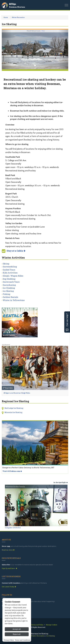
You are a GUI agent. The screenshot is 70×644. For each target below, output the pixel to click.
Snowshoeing (9, 285)
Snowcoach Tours (11, 282)
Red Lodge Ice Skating (14, 408)
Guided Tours (9, 270)
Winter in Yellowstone (14, 300)
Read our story (8, 550)
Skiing (6, 264)
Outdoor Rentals (10, 297)
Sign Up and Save (9, 568)
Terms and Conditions (23, 641)
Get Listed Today (9, 587)
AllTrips (13, 4)
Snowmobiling (10, 267)
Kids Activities (10, 273)
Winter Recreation (18, 17)
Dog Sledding (9, 279)
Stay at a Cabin (16, 251)
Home (6, 17)
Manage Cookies (52, 625)
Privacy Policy (9, 641)
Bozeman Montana (17, 7)
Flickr (43, 31)
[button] (7, 49)
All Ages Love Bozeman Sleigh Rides (17, 393)
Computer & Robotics (13, 528)
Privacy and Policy (37, 625)
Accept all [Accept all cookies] (17, 630)
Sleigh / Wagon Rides (13, 276)
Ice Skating (8, 291)
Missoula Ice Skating (13, 412)
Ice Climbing (9, 288)
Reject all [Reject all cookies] (17, 635)
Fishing (6, 294)
